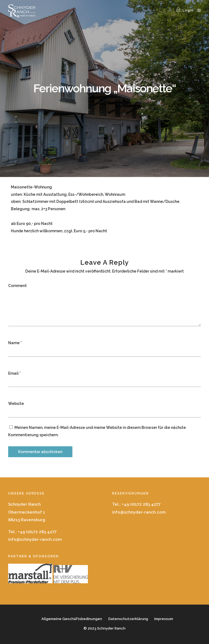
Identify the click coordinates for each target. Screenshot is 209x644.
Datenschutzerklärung (128, 619)
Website (16, 404)
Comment (17, 286)
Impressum (164, 619)
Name (14, 343)
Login (185, 10)
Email (13, 373)
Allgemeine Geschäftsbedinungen (72, 619)
